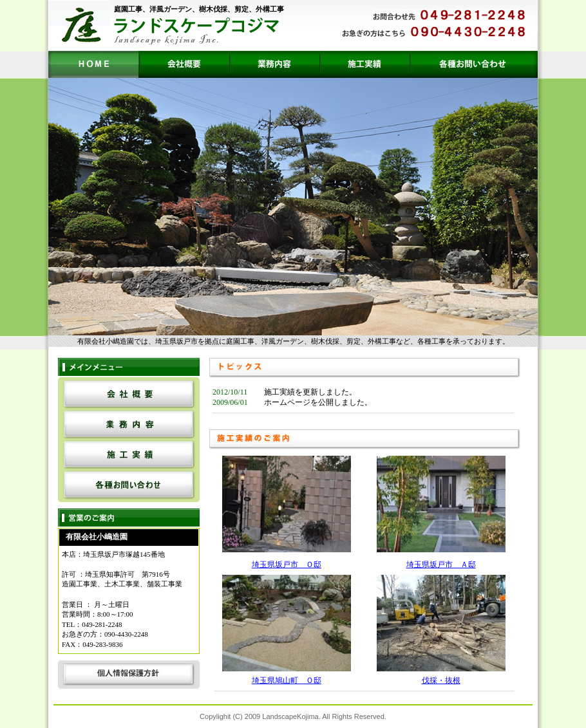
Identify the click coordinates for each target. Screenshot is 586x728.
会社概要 (184, 64)
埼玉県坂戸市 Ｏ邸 (287, 565)
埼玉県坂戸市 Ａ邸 (441, 565)
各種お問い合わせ (473, 64)
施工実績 (364, 64)
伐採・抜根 (441, 680)
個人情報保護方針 (129, 674)
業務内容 (274, 64)
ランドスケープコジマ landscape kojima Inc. (195, 31)
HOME (93, 64)
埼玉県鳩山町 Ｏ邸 (287, 680)
